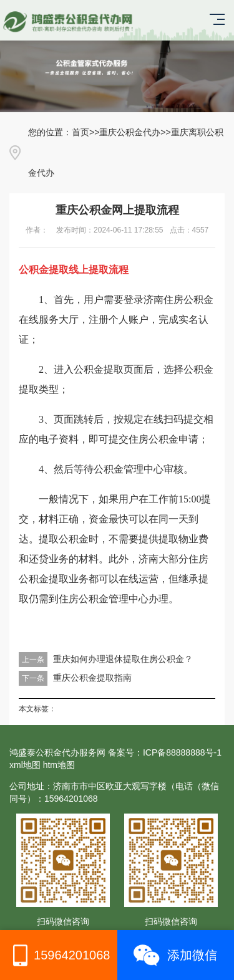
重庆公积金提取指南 (92, 678)
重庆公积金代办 (130, 132)
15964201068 (58, 955)
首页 (80, 132)
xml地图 (25, 765)
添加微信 (175, 955)
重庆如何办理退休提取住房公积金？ (123, 659)
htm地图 (59, 765)
